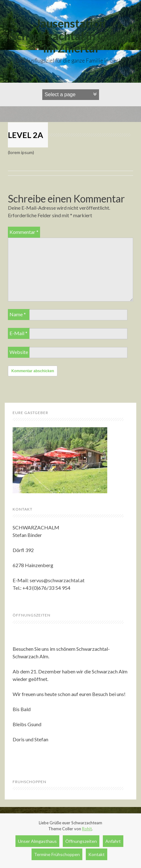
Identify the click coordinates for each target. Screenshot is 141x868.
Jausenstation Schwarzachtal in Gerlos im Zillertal (70, 36)
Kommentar (24, 232)
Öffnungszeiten (81, 841)
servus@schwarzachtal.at (57, 580)
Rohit (87, 829)
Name (18, 314)
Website (19, 352)
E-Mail (18, 333)
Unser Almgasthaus (37, 841)
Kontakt (97, 854)
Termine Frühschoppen (57, 854)
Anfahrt (113, 841)
